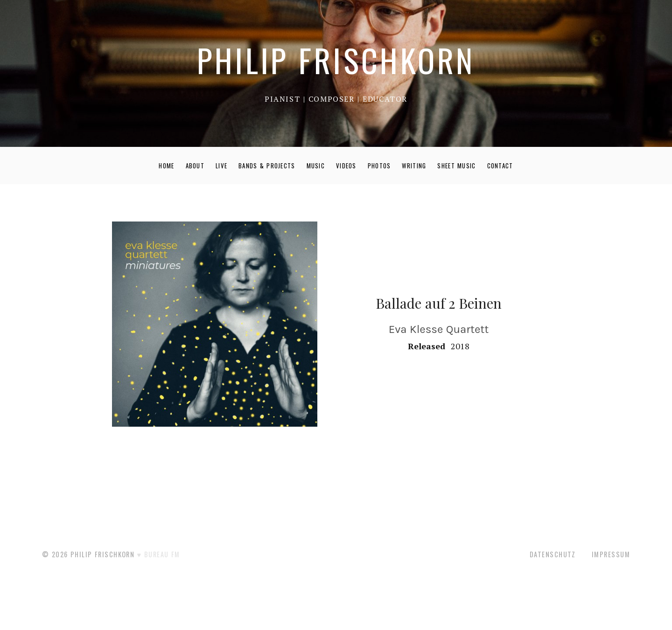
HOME (166, 166)
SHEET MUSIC (456, 166)
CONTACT (500, 166)
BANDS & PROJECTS (267, 166)
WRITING (414, 166)
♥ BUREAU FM (159, 554)
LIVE (221, 166)
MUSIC (316, 166)
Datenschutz (553, 554)
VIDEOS (346, 166)
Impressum (611, 554)
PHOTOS (379, 166)
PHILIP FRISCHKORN (336, 60)
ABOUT (195, 166)
